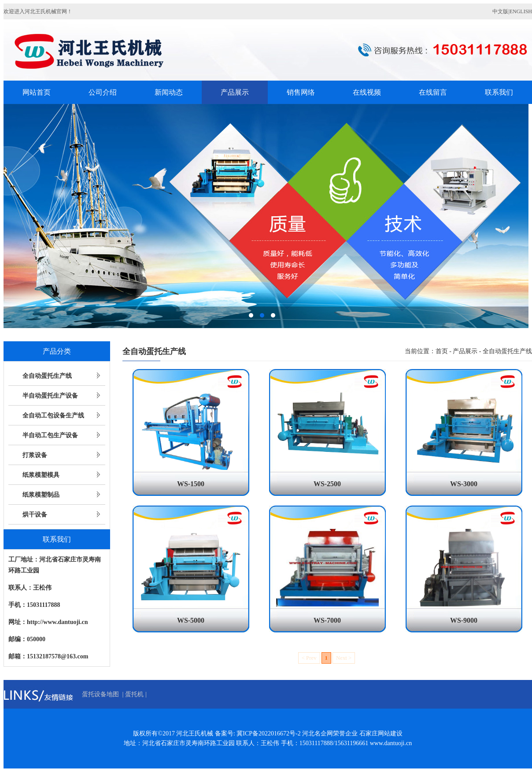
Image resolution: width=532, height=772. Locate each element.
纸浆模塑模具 (41, 475)
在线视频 (367, 92)
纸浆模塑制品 (41, 495)
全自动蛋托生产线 (47, 376)
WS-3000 (464, 484)
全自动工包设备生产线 (53, 416)
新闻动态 (169, 92)
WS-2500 (327, 484)
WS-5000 (191, 620)
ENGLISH (521, 11)
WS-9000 (464, 620)
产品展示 (235, 92)
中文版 (500, 11)
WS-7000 (327, 620)
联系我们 (499, 92)
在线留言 (433, 92)
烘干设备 (35, 515)
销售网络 (301, 92)
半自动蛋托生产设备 (50, 396)
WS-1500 (191, 484)
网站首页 (37, 92)
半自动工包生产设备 (50, 435)
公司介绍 (103, 92)
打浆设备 (35, 455)
